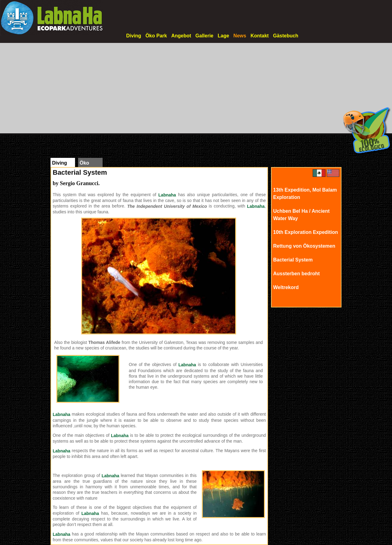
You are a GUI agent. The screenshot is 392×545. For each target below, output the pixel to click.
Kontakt (260, 36)
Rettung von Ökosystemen (304, 246)
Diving (134, 36)
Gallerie (204, 36)
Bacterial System (293, 260)
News (240, 36)
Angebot (181, 36)
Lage (223, 36)
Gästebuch (286, 36)
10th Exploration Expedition (306, 232)
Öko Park (156, 36)
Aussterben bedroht (296, 274)
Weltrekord (286, 287)
